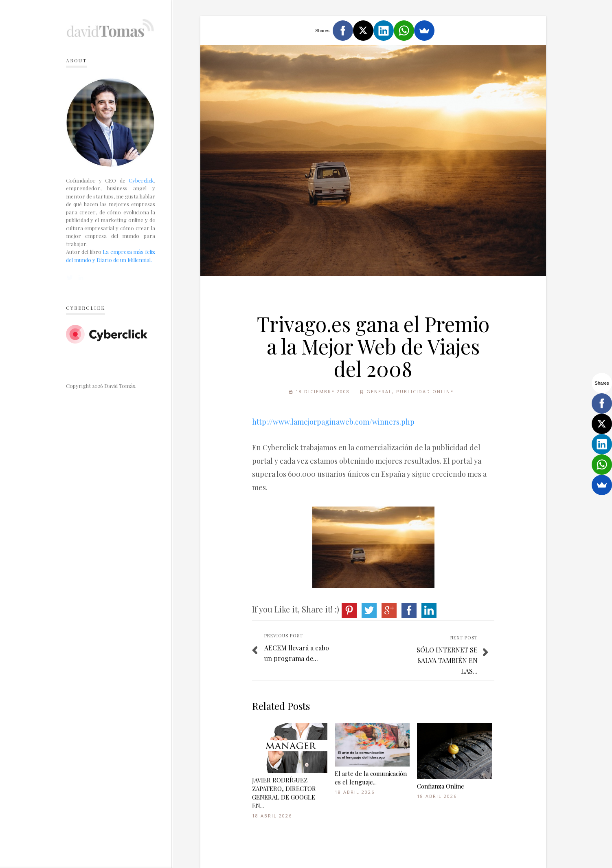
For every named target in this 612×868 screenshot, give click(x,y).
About (76, 60)
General (379, 391)
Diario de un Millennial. (124, 260)
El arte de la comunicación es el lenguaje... (371, 778)
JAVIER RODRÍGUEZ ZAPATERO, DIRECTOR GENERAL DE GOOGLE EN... (284, 793)
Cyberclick (141, 180)
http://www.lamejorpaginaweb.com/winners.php (333, 422)
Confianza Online (441, 786)
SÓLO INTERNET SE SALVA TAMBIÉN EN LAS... (447, 660)
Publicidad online (425, 391)
